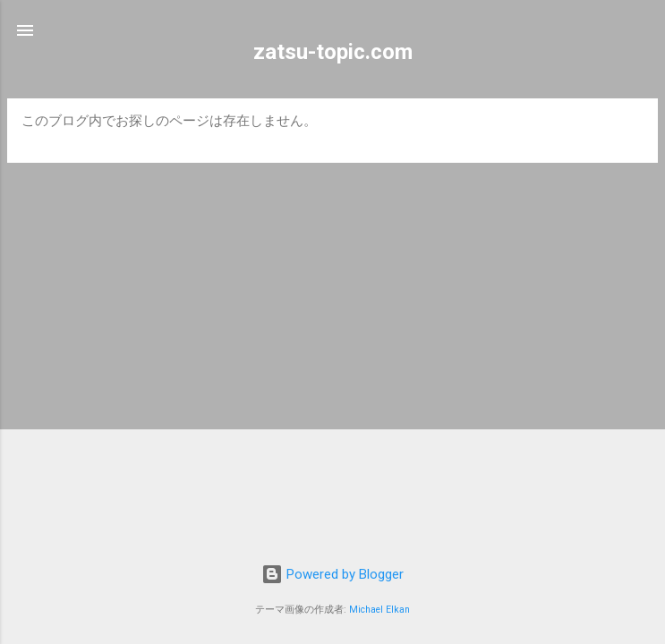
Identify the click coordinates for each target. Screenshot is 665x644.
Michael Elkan (379, 610)
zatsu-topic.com (333, 52)
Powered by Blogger (332, 574)
